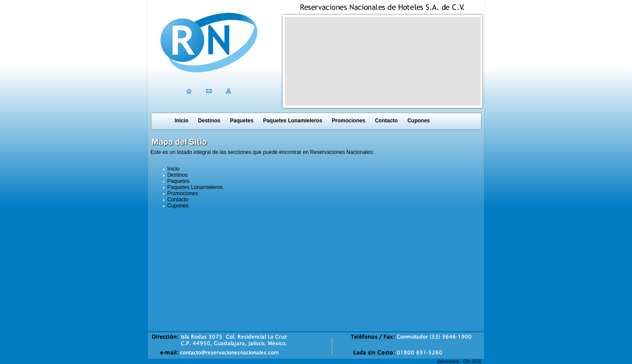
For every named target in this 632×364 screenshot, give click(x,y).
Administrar (448, 362)
